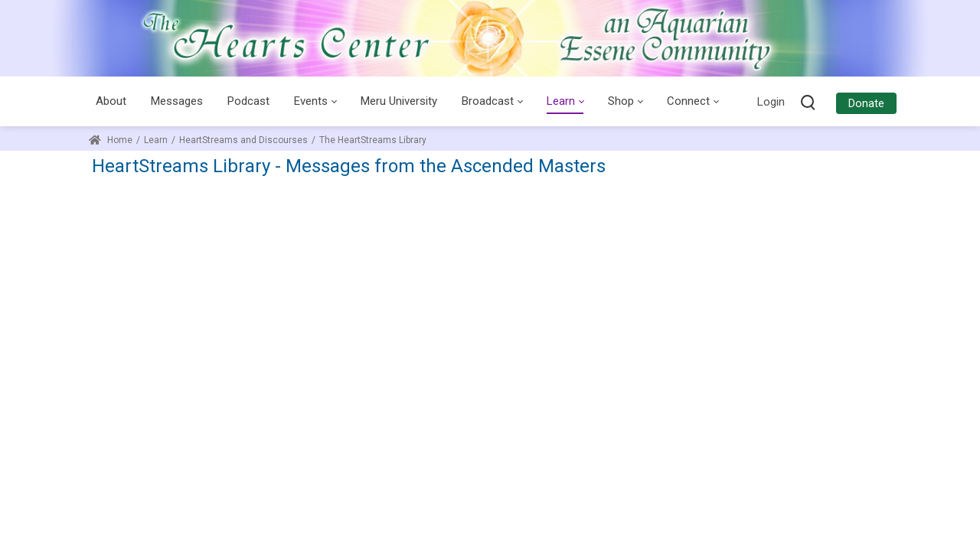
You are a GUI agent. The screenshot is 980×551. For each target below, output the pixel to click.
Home (111, 140)
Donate (866, 103)
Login (771, 102)
